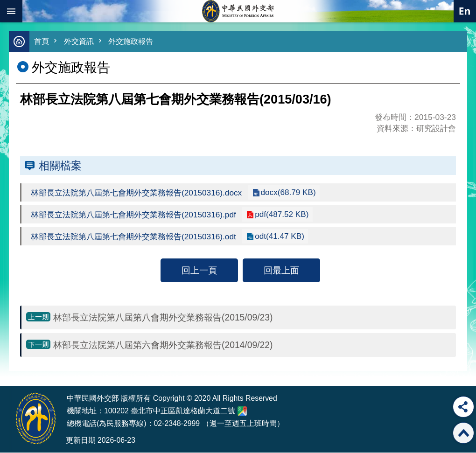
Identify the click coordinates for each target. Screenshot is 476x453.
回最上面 (281, 271)
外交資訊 (81, 42)
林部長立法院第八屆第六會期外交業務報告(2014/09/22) (163, 345)
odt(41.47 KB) (289, 237)
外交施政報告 (135, 42)
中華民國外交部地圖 (242, 411)
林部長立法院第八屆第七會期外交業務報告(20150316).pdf (138, 215)
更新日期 (81, 441)
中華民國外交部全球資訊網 (238, 11)
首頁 (42, 42)
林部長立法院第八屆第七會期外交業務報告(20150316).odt (138, 237)
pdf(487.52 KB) (291, 215)
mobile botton (11, 11)
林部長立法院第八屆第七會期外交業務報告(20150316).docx (141, 193)
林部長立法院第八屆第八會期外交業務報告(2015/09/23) (163, 318)
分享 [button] (463, 407)
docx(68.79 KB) (298, 193)
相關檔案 (60, 166)
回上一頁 (199, 271)
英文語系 (465, 11)
